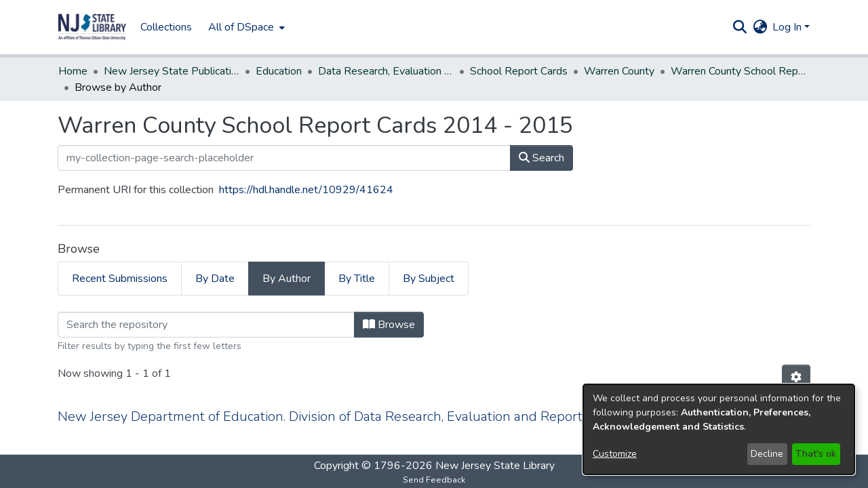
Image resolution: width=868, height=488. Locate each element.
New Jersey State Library (495, 465)
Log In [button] (788, 27)
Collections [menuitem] (166, 27)
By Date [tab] (215, 262)
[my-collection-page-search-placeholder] (284, 142)
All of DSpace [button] (241, 27)
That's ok (816, 454)
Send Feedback (434, 479)
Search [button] (541, 142)
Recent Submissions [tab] (120, 262)
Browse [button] (389, 308)
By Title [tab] (357, 262)
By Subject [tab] (429, 262)
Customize (615, 454)
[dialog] (719, 429)
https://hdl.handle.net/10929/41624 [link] (306, 174)
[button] (92, 27)
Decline (767, 454)
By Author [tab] (287, 262)
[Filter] (206, 308)
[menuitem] (245, 27)
